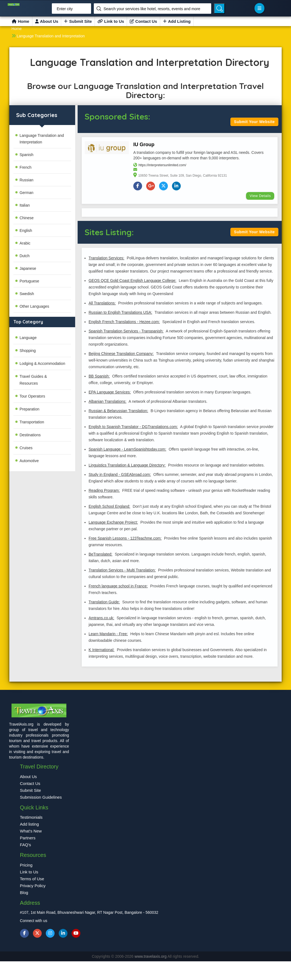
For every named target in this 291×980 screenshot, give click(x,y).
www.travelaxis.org (151, 956)
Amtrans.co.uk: (101, 618)
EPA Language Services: (110, 392)
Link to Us (111, 21)
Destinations (30, 435)
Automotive (29, 461)
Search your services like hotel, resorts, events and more (152, 9)
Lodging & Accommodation (42, 363)
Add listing (29, 824)
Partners (28, 838)
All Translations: (102, 303)
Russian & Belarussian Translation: (118, 411)
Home (21, 21)
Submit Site (78, 21)
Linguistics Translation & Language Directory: (127, 465)
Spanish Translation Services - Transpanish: (126, 331)
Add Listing (177, 21)
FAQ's (26, 845)
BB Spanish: (99, 376)
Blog (24, 893)
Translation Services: (106, 258)
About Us (47, 21)
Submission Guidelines (41, 797)
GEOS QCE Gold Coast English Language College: (132, 281)
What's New (31, 831)
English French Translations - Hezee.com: (124, 322)
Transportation (32, 422)
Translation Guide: (104, 602)
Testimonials (31, 817)
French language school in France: (118, 586)
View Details (260, 196)
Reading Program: (104, 491)
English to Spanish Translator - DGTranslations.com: (133, 427)
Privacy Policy (33, 886)
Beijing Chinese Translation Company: (121, 354)
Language (28, 338)
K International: (101, 650)
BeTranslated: (101, 554)
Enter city (65, 9)
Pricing (26, 865)
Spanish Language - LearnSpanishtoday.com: (127, 449)
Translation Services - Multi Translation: (122, 570)
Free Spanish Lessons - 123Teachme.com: (125, 538)
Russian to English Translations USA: (120, 313)
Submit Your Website (254, 122)
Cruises (26, 448)
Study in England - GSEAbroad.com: (120, 475)
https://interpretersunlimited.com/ (162, 165)
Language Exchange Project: (113, 523)
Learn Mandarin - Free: (108, 634)
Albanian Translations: (108, 402)
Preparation (29, 409)
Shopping (28, 351)
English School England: (109, 507)
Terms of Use (32, 879)
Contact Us (143, 21)
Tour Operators (32, 396)
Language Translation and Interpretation (51, 36)
